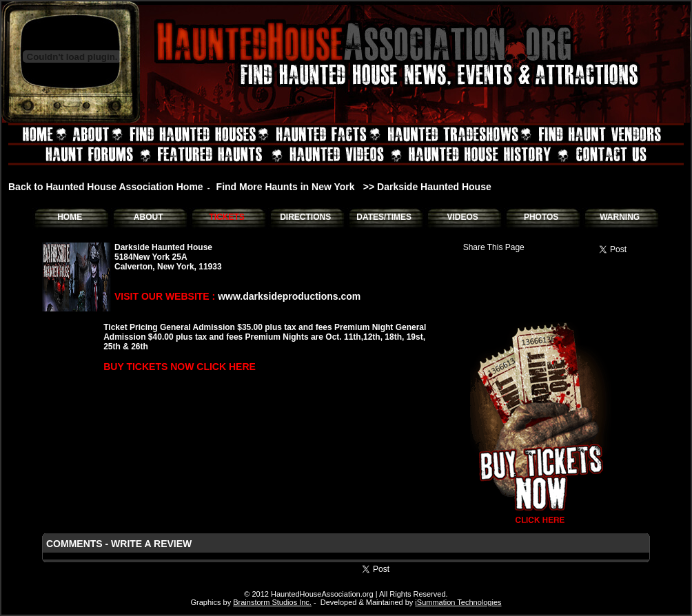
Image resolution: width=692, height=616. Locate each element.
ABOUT (149, 217)
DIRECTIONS (305, 217)
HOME (70, 217)
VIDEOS (462, 217)
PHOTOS (541, 217)
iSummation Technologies (458, 602)
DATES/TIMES (384, 217)
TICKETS (226, 217)
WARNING (620, 217)
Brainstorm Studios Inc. (272, 602)
